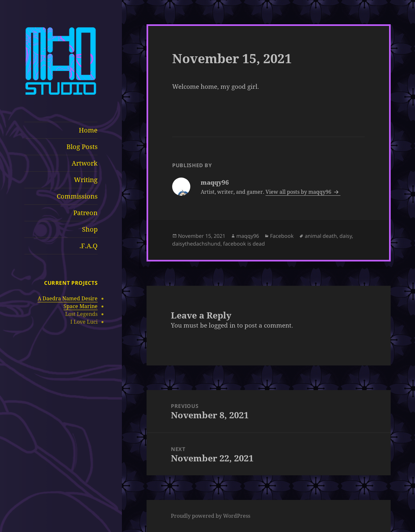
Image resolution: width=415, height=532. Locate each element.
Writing (86, 180)
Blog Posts (82, 147)
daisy (346, 236)
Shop (90, 229)
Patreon (85, 213)
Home (88, 130)
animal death (321, 236)
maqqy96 (248, 236)
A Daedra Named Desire (68, 298)
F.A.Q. (89, 246)
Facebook (282, 236)
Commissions (77, 196)
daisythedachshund (196, 244)
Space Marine (81, 306)
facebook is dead (244, 244)
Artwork (85, 163)
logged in (222, 325)
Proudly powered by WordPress (211, 516)
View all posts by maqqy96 (299, 192)
